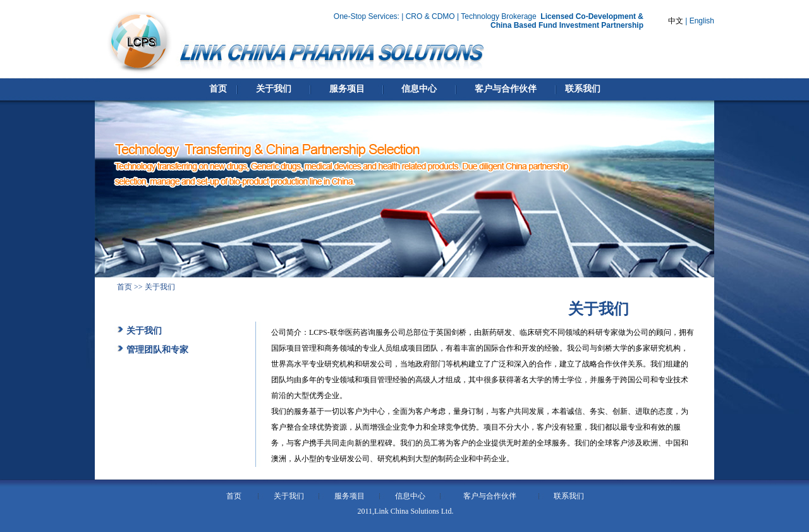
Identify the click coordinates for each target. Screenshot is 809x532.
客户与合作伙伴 (490, 496)
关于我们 (144, 331)
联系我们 (569, 496)
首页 (125, 287)
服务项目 (350, 496)
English (702, 21)
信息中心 (410, 496)
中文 (676, 21)
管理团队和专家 (157, 350)
